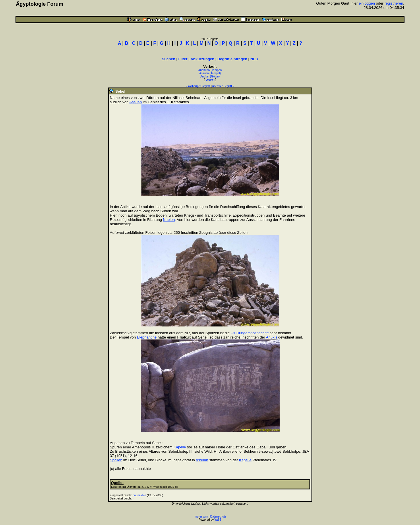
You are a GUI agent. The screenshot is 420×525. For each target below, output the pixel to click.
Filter (183, 59)
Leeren (210, 80)
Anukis (271, 337)
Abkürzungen (202, 59)
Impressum (201, 517)
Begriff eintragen (232, 59)
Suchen (169, 59)
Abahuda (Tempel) (210, 70)
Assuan (135, 102)
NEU (254, 59)
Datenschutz (218, 517)
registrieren (394, 3)
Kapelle (180, 447)
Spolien (116, 460)
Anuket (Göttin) (210, 76)
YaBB (218, 520)
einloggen (367, 3)
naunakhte (139, 495)
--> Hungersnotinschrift (250, 333)
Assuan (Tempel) (210, 73)
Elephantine (147, 337)
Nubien (169, 220)
